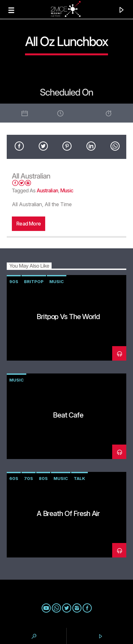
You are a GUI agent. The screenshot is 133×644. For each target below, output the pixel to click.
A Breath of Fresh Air (68, 513)
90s (14, 281)
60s (14, 478)
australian (47, 190)
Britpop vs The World (68, 316)
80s (43, 478)
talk (79, 478)
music (67, 190)
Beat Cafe (68, 415)
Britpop (34, 281)
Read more (29, 224)
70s (29, 478)
